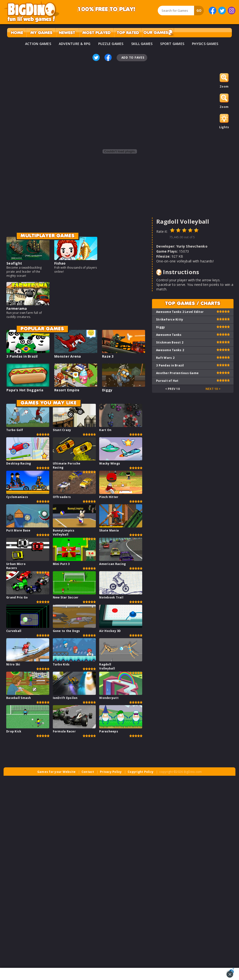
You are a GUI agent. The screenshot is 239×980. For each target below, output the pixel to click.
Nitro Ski (13, 664)
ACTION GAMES (38, 44)
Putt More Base (18, 530)
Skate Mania (109, 530)
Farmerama (17, 308)
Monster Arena (68, 356)
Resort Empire (67, 390)
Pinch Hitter (109, 497)
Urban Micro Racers (16, 566)
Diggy (107, 390)
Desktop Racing (19, 463)
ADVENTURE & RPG (75, 44)
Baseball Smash (19, 698)
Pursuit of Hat (167, 381)
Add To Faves (133, 58)
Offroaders (62, 497)
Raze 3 (108, 356)
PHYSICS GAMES (205, 44)
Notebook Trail (111, 597)
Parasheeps (109, 731)
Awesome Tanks (169, 335)
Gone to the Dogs (66, 631)
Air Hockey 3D (110, 631)
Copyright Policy (141, 772)
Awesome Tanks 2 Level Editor (180, 312)
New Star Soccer (66, 597)
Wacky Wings (110, 463)
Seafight (14, 263)
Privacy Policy (111, 772)
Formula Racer (64, 731)
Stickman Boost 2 (170, 342)
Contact (88, 772)
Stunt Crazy (62, 430)
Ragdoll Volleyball (107, 666)
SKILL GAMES (142, 44)
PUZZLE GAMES (111, 44)
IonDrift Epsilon (65, 698)
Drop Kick (14, 731)
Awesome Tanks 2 (170, 350)
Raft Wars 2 (165, 358)
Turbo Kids (61, 664)
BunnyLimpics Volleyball (64, 532)
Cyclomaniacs (17, 497)
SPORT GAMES (172, 44)
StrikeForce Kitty (170, 319)
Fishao (60, 263)
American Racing (112, 564)
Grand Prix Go (17, 597)
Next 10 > (213, 389)
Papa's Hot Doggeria (25, 390)
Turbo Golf (15, 430)
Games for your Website (57, 772)
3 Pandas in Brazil (22, 356)
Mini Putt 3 (61, 564)
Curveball (14, 631)
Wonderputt (109, 698)
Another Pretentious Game (177, 373)
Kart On (105, 430)
